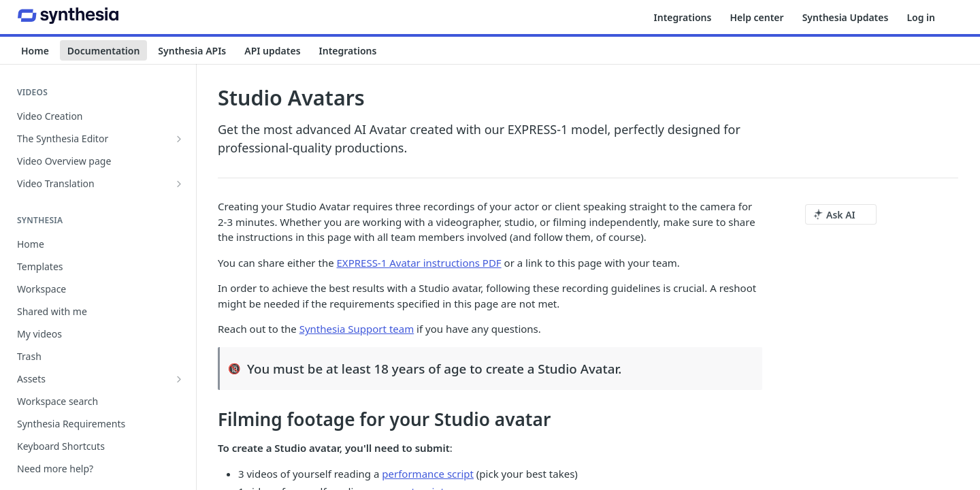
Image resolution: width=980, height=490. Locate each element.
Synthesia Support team (357, 329)
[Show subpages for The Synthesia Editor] (179, 139)
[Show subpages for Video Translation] (179, 184)
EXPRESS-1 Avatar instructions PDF (419, 263)
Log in (921, 17)
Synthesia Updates (846, 17)
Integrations (683, 17)
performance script (428, 474)
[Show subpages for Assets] (179, 379)
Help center (756, 17)
